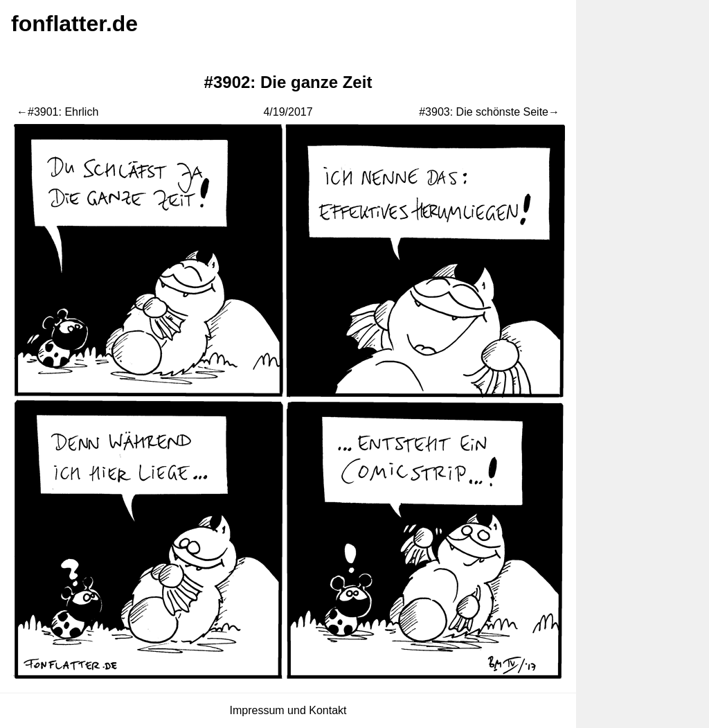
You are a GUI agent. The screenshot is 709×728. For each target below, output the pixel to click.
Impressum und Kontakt (288, 710)
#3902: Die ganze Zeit (288, 82)
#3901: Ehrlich (63, 112)
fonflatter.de (74, 24)
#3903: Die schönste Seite (484, 112)
